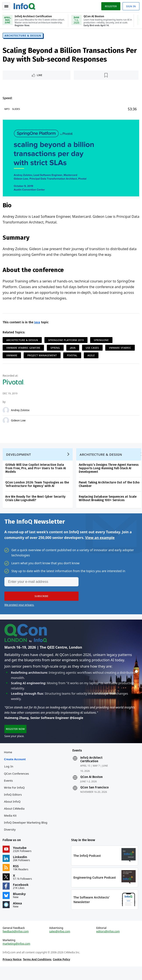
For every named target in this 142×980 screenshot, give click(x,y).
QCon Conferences (17, 782)
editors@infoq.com (108, 943)
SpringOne (102, 341)
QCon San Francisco (95, 796)
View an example (100, 544)
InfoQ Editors (14, 803)
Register (110, 6)
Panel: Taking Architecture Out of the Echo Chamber (110, 488)
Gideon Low (19, 421)
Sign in (130, 6)
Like (40, 77)
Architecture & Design (24, 37)
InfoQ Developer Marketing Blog (26, 831)
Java (38, 323)
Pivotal (73, 356)
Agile (92, 356)
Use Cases (93, 348)
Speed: (8, 100)
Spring (56, 348)
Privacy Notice (13, 971)
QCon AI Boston (91, 785)
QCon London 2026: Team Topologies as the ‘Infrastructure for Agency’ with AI (38, 488)
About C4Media (15, 817)
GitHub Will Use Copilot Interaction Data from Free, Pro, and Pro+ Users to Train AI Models (36, 472)
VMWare (13, 356)
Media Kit (11, 824)
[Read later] (106, 77)
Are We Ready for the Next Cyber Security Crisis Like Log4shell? (36, 503)
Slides (17, 111)
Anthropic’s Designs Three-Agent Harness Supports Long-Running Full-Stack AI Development (110, 472)
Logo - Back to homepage (25, 6)
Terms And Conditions (38, 971)
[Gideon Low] (7, 421)
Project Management (43, 356)
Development (19, 459)
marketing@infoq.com (17, 956)
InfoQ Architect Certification (91, 768)
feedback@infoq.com (17, 943)
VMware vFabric (121, 348)
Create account (16, 767)
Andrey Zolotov (21, 411)
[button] (41, 602)
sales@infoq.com (60, 943)
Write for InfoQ (15, 796)
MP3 (8, 111)
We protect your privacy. (19, 611)
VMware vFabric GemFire (24, 348)
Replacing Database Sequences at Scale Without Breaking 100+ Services (109, 503)
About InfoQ (13, 810)
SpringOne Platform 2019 (67, 341)
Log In (10, 775)
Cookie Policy (62, 971)
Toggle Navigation (6, 6)
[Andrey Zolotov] (7, 411)
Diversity (11, 838)
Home (9, 760)
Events (9, 789)
